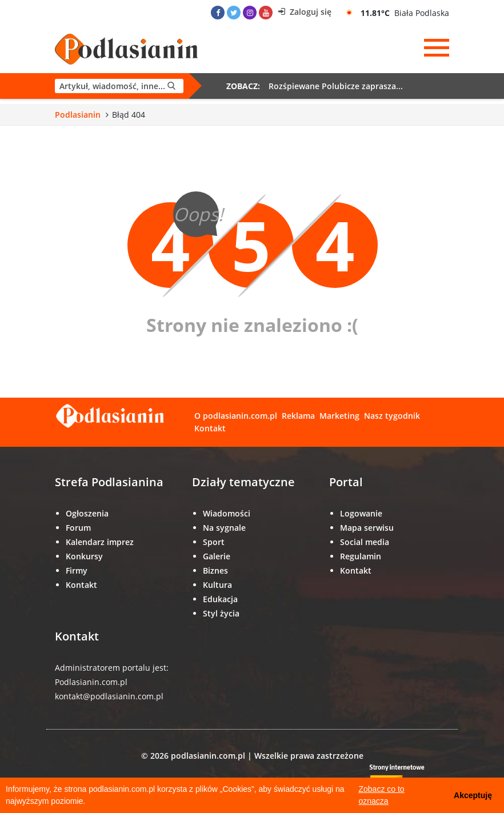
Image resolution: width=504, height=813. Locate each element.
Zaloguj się (305, 12)
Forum (78, 528)
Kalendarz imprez (100, 542)
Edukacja (220, 599)
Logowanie (361, 513)
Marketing (339, 416)
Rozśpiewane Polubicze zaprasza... (336, 86)
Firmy (77, 570)
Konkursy (84, 556)
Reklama (298, 416)
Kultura (217, 585)
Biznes (215, 570)
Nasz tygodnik (392, 416)
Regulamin (361, 556)
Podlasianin (78, 115)
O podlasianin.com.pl (236, 416)
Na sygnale (224, 528)
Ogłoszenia (87, 513)
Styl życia (221, 613)
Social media (365, 542)
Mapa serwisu (367, 528)
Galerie (217, 556)
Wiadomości (227, 513)
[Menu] (437, 48)
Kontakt (210, 428)
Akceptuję (473, 795)
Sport (214, 542)
